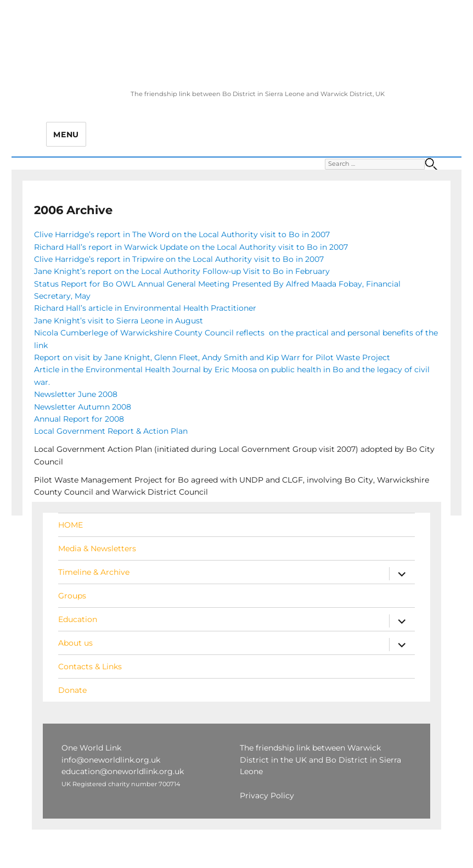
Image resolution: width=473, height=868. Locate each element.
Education (78, 619)
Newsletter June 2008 (76, 394)
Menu (66, 135)
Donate (72, 690)
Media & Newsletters (97, 548)
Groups (72, 596)
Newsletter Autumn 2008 (83, 407)
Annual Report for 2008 (79, 419)
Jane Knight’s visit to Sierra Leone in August (119, 321)
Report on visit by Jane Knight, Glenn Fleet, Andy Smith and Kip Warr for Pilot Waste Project (212, 357)
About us (75, 643)
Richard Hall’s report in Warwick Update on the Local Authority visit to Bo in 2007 (191, 247)
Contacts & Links (90, 667)
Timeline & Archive (94, 572)
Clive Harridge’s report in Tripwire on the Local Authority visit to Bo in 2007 (179, 259)
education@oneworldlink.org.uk (123, 771)
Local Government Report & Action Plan (112, 431)
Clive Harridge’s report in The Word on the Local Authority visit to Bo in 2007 (182, 234)
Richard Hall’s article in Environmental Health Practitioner (145, 308)
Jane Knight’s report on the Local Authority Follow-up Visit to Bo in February (182, 271)
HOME (71, 525)
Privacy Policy (267, 796)
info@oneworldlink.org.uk (111, 760)
